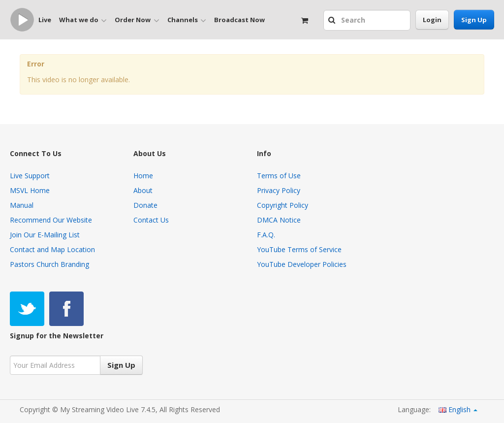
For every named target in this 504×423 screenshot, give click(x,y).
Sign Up (474, 20)
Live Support (30, 176)
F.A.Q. (266, 235)
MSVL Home (30, 190)
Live (45, 20)
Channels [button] (187, 20)
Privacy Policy (279, 190)
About (143, 190)
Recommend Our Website (51, 220)
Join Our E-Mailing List (45, 235)
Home (143, 176)
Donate (145, 205)
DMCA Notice (279, 220)
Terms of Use (279, 176)
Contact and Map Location (52, 249)
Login (432, 20)
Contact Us (151, 220)
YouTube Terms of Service (299, 249)
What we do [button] (83, 20)
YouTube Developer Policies (302, 264)
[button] (333, 21)
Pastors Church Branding (49, 264)
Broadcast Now (239, 20)
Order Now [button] (137, 20)
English (458, 409)
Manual (22, 205)
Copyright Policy (283, 205)
